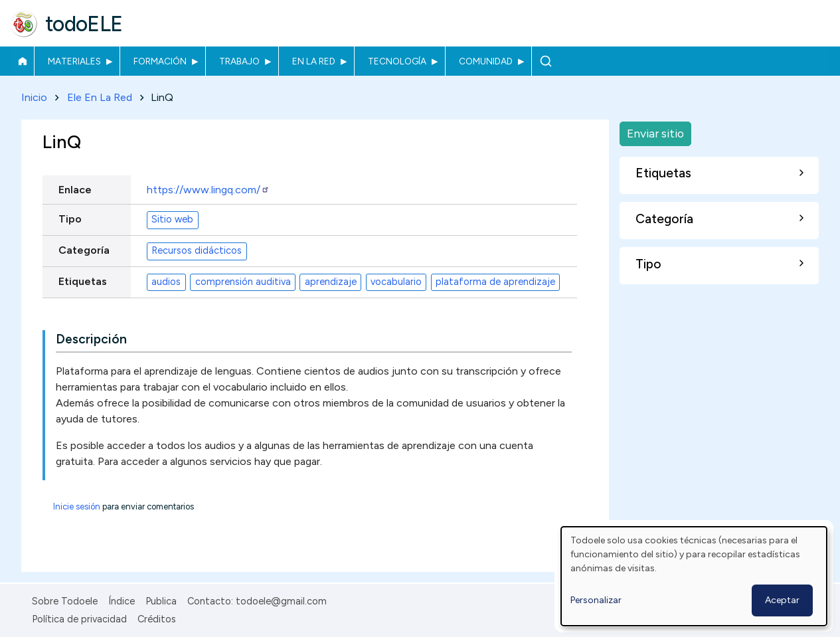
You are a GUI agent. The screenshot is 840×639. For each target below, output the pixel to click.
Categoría (84, 250)
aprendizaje (331, 282)
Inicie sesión (77, 506)
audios (166, 282)
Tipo (70, 219)
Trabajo (239, 61)
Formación (160, 61)
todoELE (84, 24)
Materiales (74, 61)
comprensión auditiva (243, 282)
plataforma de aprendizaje (495, 282)
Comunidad (486, 61)
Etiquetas (83, 281)
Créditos (157, 619)
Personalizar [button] (596, 600)
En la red (314, 61)
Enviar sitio (655, 133)
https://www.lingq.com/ (208, 190)
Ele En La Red (100, 97)
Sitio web (172, 220)
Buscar (546, 61)
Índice (122, 601)
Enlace (75, 190)
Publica (161, 601)
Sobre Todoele (65, 601)
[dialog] (694, 576)
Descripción (91, 339)
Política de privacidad (79, 619)
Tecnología (397, 61)
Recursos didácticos (197, 251)
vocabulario (396, 282)
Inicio (22, 61)
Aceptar (782, 600)
